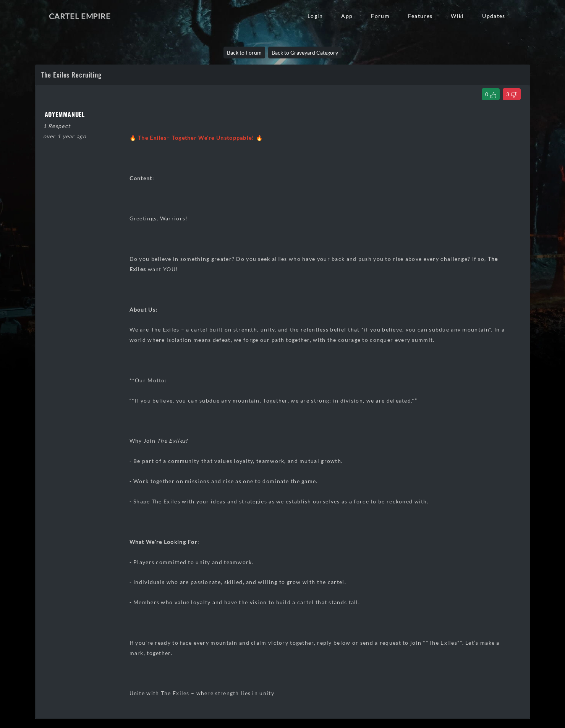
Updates (494, 16)
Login (315, 16)
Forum (380, 16)
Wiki (457, 16)
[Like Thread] (491, 94)
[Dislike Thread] (512, 94)
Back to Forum (244, 53)
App (347, 16)
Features (420, 16)
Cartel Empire (80, 16)
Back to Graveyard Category (305, 53)
